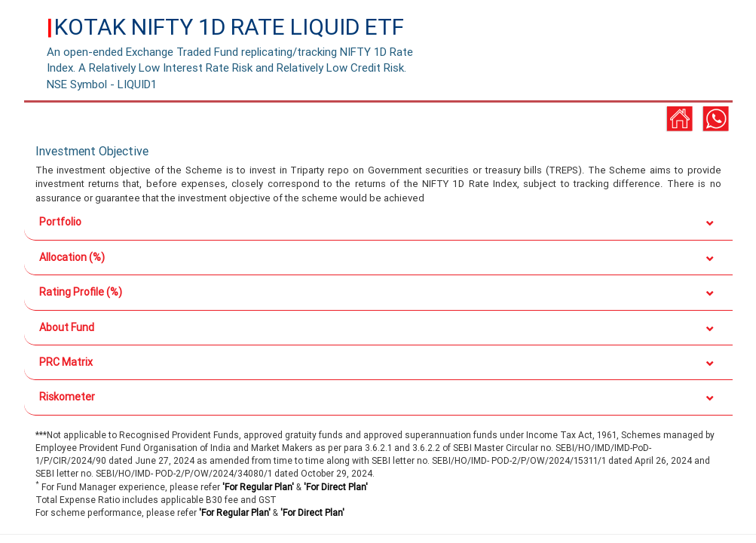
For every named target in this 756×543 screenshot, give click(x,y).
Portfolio (60, 222)
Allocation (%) (72, 257)
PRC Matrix (66, 362)
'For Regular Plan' (258, 487)
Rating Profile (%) (81, 292)
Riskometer (67, 397)
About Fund (67, 327)
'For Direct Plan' (336, 487)
